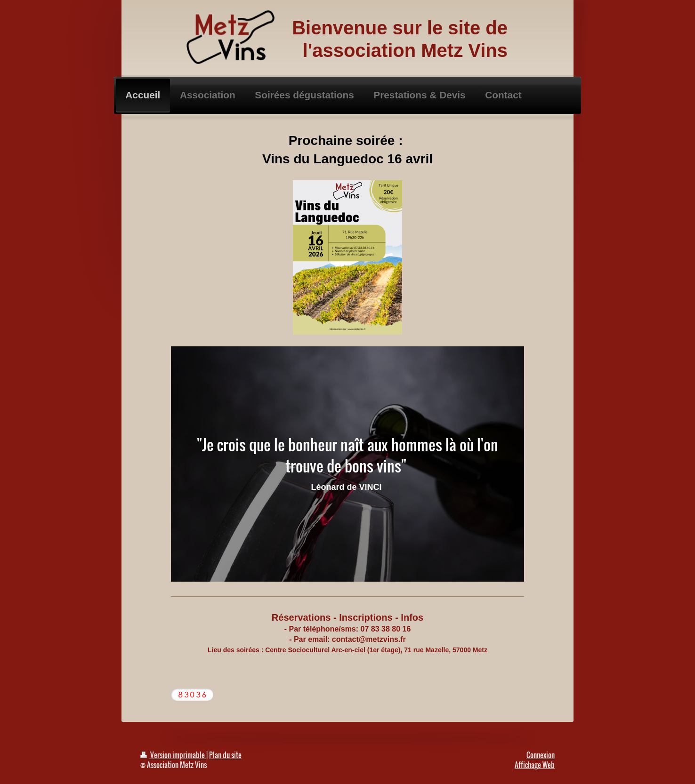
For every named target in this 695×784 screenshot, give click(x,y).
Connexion (541, 755)
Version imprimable (173, 755)
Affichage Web (535, 765)
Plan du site (225, 755)
